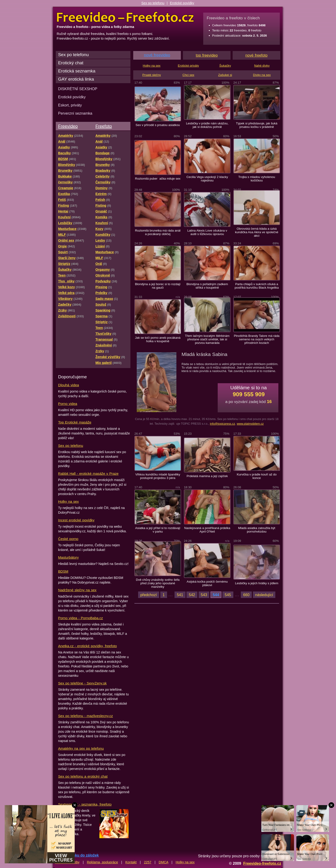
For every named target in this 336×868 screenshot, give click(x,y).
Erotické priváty (188, 66)
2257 (148, 862)
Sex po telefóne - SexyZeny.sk (82, 683)
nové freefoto (257, 55)
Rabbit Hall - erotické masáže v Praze (88, 473)
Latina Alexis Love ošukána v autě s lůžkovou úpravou (207, 232)
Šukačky (225, 66)
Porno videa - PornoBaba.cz (80, 618)
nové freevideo (157, 55)
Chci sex (188, 75)
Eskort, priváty (70, 105)
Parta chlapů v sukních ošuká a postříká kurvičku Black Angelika (257, 286)
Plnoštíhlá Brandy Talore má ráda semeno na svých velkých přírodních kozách (257, 339)
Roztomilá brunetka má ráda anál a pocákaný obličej (158, 232)
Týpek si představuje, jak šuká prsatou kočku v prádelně (257, 125)
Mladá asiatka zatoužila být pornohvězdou (257, 530)
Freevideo (68, 126)
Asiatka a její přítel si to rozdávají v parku (158, 530)
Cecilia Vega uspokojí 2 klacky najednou (207, 179)
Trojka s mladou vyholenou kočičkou (257, 179)
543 (204, 595)
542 (192, 595)
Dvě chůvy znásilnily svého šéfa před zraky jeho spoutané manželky (158, 583)
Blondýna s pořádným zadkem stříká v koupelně (207, 286)
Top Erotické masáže (75, 422)
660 (246, 595)
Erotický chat (71, 63)
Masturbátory (68, 557)
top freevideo (207, 55)
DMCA (163, 862)
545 (228, 595)
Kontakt (131, 862)
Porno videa (68, 404)
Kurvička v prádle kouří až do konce (257, 476)
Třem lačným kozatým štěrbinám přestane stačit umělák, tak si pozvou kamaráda (207, 339)
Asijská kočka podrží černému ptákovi (207, 583)
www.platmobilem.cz (250, 424)
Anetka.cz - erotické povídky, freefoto (87, 646)
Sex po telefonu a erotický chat (83, 776)
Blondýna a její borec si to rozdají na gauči (158, 286)
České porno (68, 539)
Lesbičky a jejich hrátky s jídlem (257, 583)
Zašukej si (225, 75)
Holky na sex (68, 501)
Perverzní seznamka (75, 113)
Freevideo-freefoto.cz (262, 863)
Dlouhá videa (68, 385)
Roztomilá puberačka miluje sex (158, 179)
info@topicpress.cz (222, 424)
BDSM (63, 571)
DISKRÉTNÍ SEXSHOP (78, 89)
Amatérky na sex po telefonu (81, 748)
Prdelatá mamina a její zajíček (207, 476)
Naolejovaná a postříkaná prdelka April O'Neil (207, 530)
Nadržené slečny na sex (77, 590)
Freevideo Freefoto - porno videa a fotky (125, 17)
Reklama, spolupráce (102, 862)
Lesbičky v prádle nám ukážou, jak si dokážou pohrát (207, 125)
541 (180, 595)
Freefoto (104, 126)
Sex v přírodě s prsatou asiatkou (158, 125)
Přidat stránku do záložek (77, 855)
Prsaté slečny (152, 75)
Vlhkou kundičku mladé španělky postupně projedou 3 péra (158, 476)
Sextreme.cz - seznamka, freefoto (85, 804)
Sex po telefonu (153, 3)
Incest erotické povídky (76, 520)
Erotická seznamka (77, 71)
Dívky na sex (262, 75)
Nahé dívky (262, 66)
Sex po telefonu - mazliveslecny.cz (86, 716)
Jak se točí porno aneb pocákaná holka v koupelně (158, 339)
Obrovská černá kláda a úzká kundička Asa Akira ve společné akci (257, 232)
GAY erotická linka (76, 79)
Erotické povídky (182, 3)
